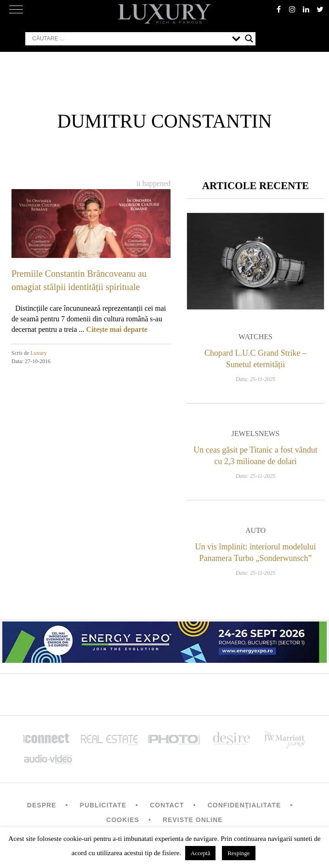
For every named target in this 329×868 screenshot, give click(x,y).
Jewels (245, 434)
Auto (255, 530)
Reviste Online (193, 820)
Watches (255, 337)
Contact (167, 805)
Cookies (123, 820)
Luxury (38, 353)
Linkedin (306, 9)
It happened (153, 183)
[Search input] (130, 39)
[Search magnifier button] (249, 39)
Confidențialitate (244, 805)
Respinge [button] (238, 853)
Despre (42, 805)
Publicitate (103, 805)
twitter (320, 9)
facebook (278, 9)
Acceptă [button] (201, 853)
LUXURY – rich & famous (164, 14)
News (269, 434)
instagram (292, 9)
